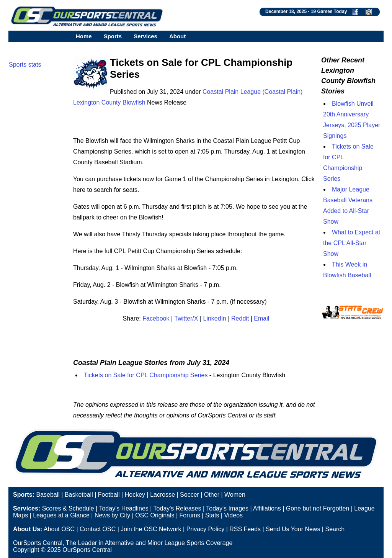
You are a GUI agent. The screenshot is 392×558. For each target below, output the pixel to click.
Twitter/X (186, 318)
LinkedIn (215, 318)
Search (335, 529)
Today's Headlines (123, 508)
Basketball (79, 495)
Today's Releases (177, 508)
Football (109, 495)
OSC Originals (155, 515)
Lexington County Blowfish (109, 102)
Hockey (135, 495)
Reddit (240, 318)
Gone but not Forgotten (318, 508)
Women (235, 495)
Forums (190, 515)
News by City (112, 515)
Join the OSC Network (151, 529)
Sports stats (25, 65)
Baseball (48, 495)
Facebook (156, 318)
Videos (233, 515)
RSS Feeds (245, 529)
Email (261, 318)
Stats (212, 515)
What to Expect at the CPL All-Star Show (352, 243)
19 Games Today (329, 11)
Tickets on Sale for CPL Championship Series (146, 375)
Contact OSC (98, 529)
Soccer (189, 495)
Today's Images (227, 508)
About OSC (59, 529)
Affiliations (267, 508)
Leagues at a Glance (61, 515)
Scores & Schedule (68, 508)
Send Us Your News (293, 529)
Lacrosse (163, 495)
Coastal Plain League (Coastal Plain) (252, 92)
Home (84, 36)
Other (212, 495)
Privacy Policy (206, 529)
